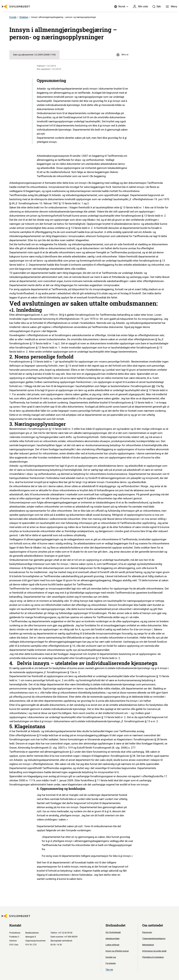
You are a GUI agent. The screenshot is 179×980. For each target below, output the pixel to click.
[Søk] (157, 7)
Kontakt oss (111, 957)
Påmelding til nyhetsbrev (153, 957)
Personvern (147, 932)
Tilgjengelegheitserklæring (154, 939)
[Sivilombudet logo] (16, 7)
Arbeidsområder (112, 939)
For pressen (111, 963)
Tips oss (109, 970)
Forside (13, 17)
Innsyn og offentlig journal (117, 951)
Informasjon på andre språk (154, 951)
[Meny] (172, 7)
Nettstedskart (148, 945)
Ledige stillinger (112, 945)
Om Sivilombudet (113, 932)
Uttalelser (24, 17)
